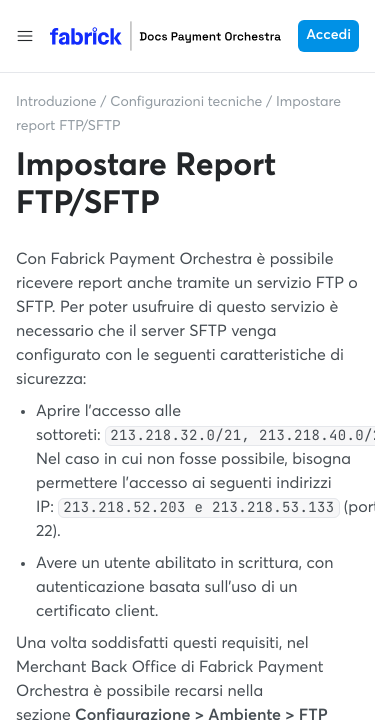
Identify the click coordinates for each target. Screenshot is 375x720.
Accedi (328, 36)
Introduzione (56, 103)
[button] (25, 36)
